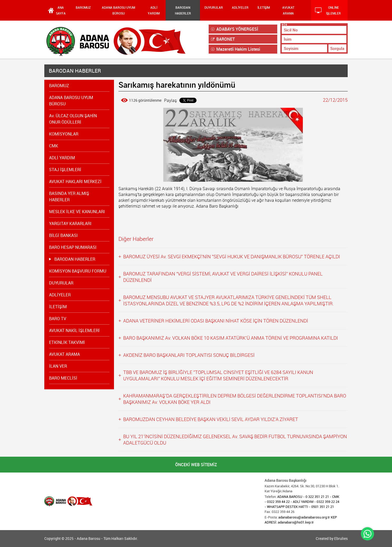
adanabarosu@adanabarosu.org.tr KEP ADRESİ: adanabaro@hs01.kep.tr (301, 520)
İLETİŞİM (264, 7)
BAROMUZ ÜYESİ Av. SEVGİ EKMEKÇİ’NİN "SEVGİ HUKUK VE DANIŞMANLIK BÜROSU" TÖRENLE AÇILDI (232, 256)
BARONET (223, 39)
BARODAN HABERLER (183, 10)
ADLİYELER (240, 7)
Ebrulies (341, 538)
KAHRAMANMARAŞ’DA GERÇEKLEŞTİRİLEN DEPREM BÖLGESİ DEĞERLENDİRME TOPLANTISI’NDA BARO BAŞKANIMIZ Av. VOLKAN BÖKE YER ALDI (235, 399)
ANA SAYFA (61, 10)
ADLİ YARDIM (154, 10)
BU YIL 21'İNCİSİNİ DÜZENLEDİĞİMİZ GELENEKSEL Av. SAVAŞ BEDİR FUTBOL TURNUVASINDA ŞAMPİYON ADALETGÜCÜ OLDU (235, 440)
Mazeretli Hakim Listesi (236, 49)
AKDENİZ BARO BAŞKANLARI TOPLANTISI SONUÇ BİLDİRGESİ (189, 355)
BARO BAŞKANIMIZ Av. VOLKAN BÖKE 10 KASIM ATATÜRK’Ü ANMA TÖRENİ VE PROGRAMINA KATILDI (231, 338)
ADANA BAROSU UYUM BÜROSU (118, 10)
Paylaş (170, 100)
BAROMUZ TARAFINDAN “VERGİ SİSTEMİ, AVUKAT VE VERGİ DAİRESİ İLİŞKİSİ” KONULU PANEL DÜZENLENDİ (223, 277)
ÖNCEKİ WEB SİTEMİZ (196, 465)
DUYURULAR (214, 7)
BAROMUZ (83, 7)
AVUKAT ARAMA (288, 10)
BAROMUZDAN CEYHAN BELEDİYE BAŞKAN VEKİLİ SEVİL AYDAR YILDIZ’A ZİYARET (211, 419)
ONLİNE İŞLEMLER (328, 10)
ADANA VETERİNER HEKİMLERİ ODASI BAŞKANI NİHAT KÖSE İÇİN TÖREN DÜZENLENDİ (216, 321)
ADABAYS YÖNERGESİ (235, 29)
